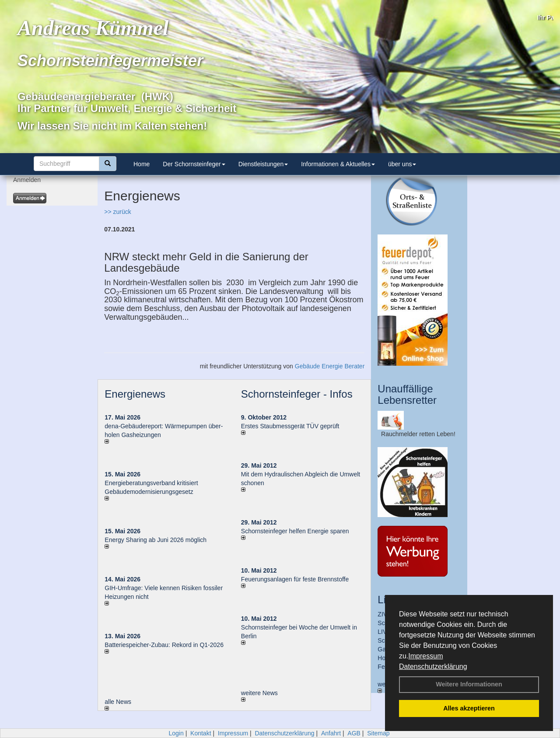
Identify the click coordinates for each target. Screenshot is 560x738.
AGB (354, 733)
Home (142, 164)
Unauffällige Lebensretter (407, 394)
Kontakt (201, 733)
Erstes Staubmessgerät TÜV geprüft (290, 426)
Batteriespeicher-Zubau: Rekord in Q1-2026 (164, 645)
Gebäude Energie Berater (330, 366)
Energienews (135, 394)
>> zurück (117, 212)
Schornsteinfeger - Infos (297, 394)
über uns (402, 164)
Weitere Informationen (469, 684)
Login (176, 733)
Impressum (425, 656)
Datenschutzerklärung (433, 666)
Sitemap (378, 733)
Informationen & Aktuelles (338, 164)
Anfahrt (331, 733)
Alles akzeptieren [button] (469, 708)
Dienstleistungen (263, 164)
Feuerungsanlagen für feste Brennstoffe (295, 579)
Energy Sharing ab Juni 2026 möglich (156, 540)
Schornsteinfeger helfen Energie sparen (295, 531)
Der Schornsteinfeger (194, 164)
